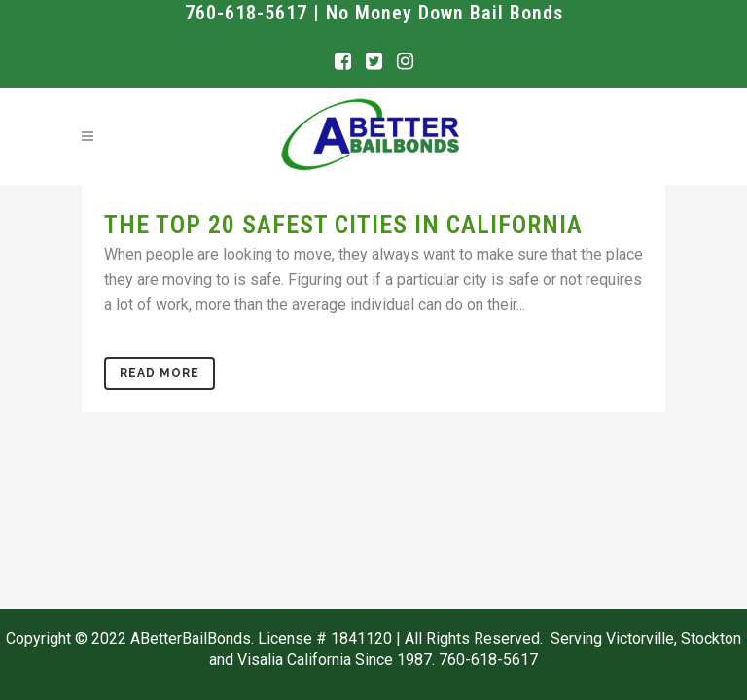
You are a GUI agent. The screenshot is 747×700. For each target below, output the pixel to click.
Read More (160, 373)
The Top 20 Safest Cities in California (343, 225)
